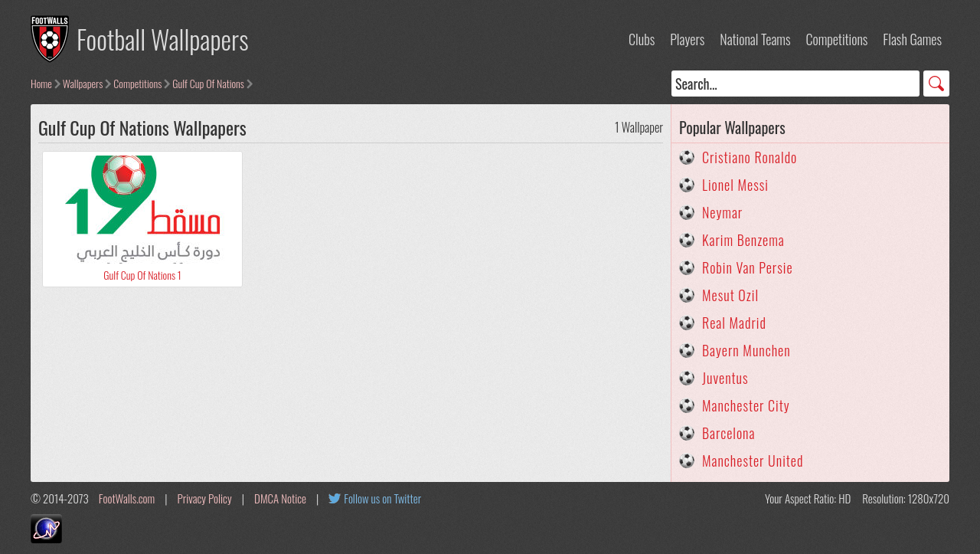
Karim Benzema (743, 240)
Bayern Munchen (746, 350)
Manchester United (753, 461)
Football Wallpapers (163, 39)
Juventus (725, 378)
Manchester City (746, 405)
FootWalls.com (127, 498)
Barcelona (728, 433)
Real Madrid (734, 323)
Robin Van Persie (748, 267)
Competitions (836, 39)
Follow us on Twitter (382, 498)
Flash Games (912, 39)
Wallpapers (83, 83)
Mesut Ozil (730, 295)
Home (41, 83)
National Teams (755, 39)
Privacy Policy (205, 498)
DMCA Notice (280, 498)
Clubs (642, 39)
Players (687, 39)
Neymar (722, 212)
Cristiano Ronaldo (750, 157)
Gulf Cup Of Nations (208, 83)
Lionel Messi (735, 185)
